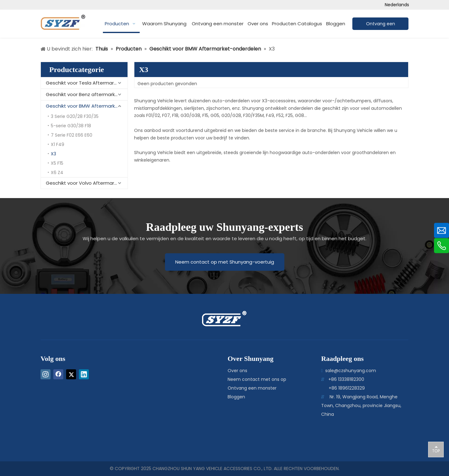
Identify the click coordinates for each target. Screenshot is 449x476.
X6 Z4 (57, 172)
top (436, 449)
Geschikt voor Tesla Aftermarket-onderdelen (87, 83)
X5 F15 (57, 163)
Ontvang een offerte (381, 25)
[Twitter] (71, 374)
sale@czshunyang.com (351, 371)
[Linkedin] (84, 374)
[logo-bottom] (210, 319)
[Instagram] (46, 374)
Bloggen (236, 397)
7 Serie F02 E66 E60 (72, 135)
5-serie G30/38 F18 (71, 126)
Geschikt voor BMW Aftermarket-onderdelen (87, 106)
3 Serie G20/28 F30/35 (75, 116)
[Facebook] (58, 374)
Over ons (237, 371)
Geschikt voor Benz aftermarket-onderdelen (87, 94)
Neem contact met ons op (257, 379)
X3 (53, 154)
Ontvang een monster (252, 388)
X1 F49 (58, 144)
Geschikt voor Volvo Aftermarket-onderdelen (87, 183)
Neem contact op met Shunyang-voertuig (225, 262)
